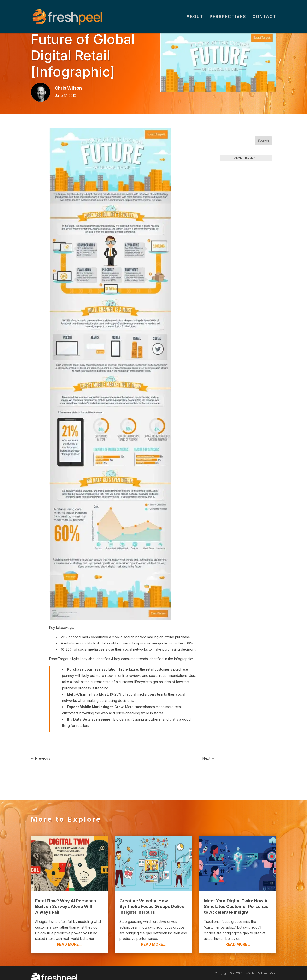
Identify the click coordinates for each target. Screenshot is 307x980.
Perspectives (228, 17)
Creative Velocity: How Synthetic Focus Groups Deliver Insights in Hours (153, 898)
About (195, 17)
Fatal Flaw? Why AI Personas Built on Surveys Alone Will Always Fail (66, 898)
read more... (69, 936)
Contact (264, 17)
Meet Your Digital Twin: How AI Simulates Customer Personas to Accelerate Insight (236, 898)
